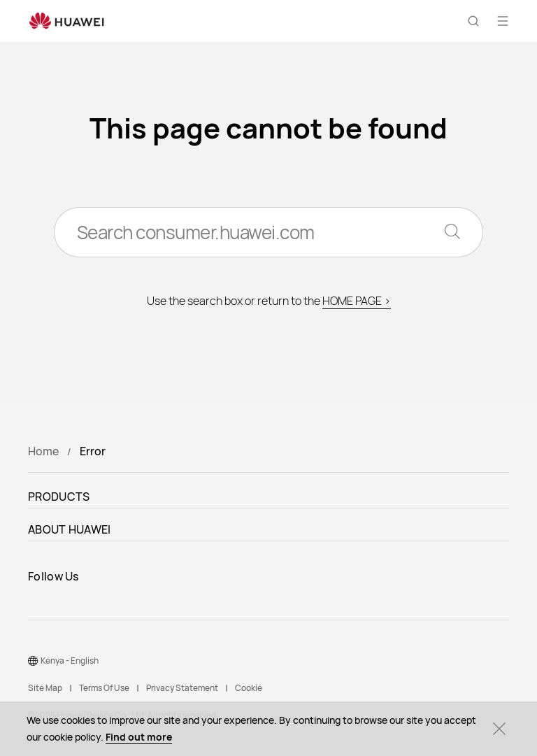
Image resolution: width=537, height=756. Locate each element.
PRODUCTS (59, 497)
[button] (473, 21)
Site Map (45, 688)
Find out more (139, 737)
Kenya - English (70, 661)
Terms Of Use (104, 688)
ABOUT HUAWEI (70, 529)
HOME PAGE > (357, 301)
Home (43, 451)
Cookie (249, 688)
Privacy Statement (182, 688)
